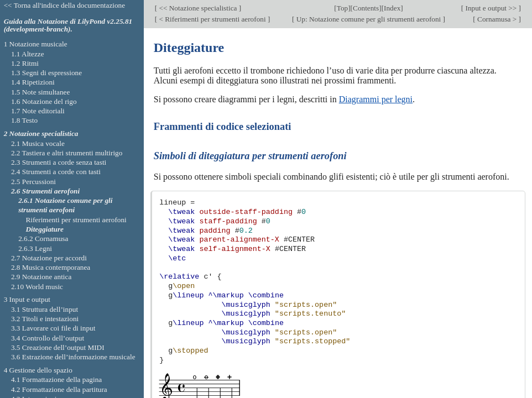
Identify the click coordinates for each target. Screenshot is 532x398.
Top (342, 8)
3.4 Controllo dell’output (48, 338)
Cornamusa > (497, 19)
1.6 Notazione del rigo (44, 101)
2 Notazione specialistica (41, 133)
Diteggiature (45, 229)
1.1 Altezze (28, 54)
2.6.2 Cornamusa (43, 239)
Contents (366, 8)
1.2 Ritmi (25, 63)
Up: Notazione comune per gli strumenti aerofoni (368, 19)
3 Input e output (27, 299)
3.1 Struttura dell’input (45, 309)
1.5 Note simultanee (40, 92)
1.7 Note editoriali (38, 111)
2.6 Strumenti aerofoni (45, 191)
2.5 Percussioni (33, 182)
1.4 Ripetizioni (33, 82)
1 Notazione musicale (36, 44)
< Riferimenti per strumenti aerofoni (212, 19)
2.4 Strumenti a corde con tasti (56, 172)
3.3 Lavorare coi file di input (53, 328)
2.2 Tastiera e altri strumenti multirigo (67, 153)
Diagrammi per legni (376, 99)
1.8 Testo (24, 120)
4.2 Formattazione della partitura (59, 389)
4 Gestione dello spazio (38, 370)
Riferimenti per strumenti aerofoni (76, 220)
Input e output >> (491, 8)
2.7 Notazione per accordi (49, 258)
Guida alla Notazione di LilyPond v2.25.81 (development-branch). (68, 25)
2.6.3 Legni (35, 248)
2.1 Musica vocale (38, 143)
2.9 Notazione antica (41, 277)
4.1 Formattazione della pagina (56, 379)
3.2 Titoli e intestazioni (45, 319)
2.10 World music (37, 287)
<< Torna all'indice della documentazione (65, 5)
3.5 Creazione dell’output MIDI (58, 347)
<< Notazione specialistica (198, 8)
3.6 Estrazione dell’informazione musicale (73, 357)
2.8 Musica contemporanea (51, 267)
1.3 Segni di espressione (46, 73)
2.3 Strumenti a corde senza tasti (59, 162)
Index (392, 8)
